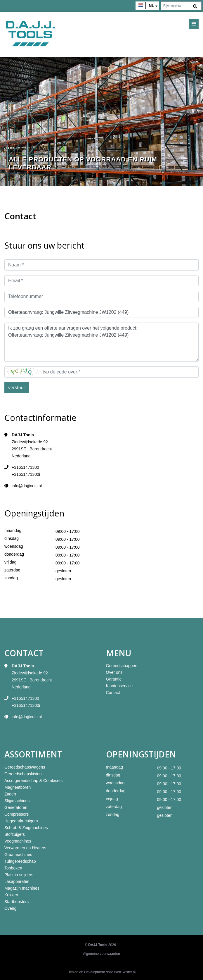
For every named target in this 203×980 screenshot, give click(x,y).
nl (151, 6)
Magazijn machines (22, 888)
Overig (10, 908)
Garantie (114, 679)
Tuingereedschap (20, 861)
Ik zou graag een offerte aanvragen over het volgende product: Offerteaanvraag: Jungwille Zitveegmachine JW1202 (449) (102, 342)
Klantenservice (119, 686)
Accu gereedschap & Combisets (33, 781)
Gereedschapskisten (23, 774)
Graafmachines (18, 855)
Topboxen (13, 868)
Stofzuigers (15, 834)
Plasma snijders (19, 875)
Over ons (114, 672)
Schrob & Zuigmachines (26, 828)
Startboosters (17, 902)
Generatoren (16, 807)
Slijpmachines (17, 801)
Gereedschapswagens (25, 767)
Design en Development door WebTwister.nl (102, 972)
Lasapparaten (17, 881)
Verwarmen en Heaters (25, 848)
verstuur (17, 388)
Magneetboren (18, 787)
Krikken (11, 895)
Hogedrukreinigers (21, 821)
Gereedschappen (122, 666)
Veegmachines (18, 841)
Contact (113, 693)
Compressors (17, 814)
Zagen (10, 794)
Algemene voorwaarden (102, 954)
